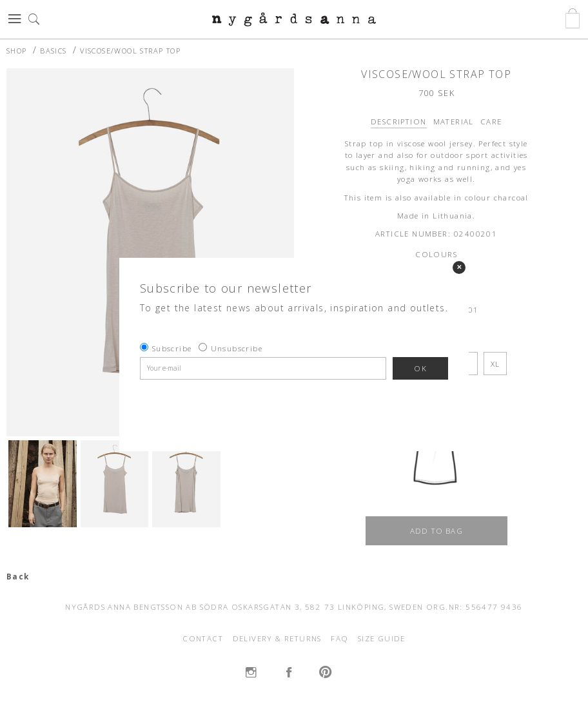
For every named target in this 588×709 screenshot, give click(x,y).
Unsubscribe (237, 348)
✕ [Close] (459, 267)
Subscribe (172, 348)
